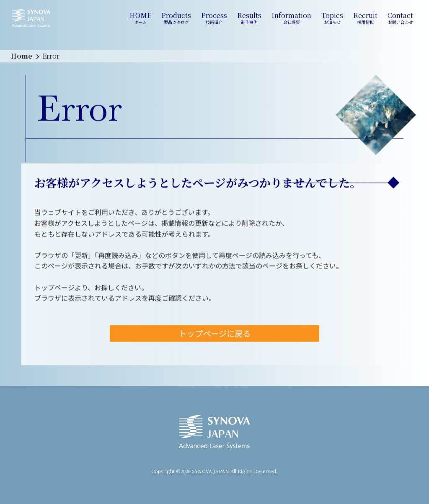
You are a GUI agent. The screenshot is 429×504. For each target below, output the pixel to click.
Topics (332, 18)
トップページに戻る (215, 334)
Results (249, 18)
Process (214, 18)
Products (176, 18)
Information (291, 18)
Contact (400, 18)
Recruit (365, 18)
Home (22, 56)
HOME (140, 18)
